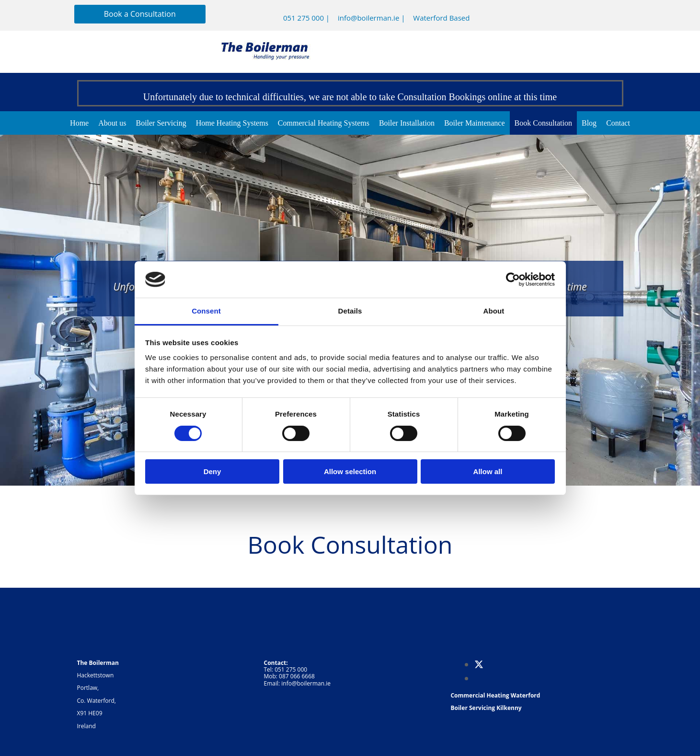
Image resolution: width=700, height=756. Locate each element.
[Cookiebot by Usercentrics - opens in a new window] (513, 279)
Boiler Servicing (161, 123)
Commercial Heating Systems (324, 123)
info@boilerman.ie (368, 18)
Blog (589, 123)
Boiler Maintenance (475, 123)
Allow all (488, 471)
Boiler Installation (407, 123)
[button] (140, 14)
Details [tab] (350, 311)
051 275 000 (304, 18)
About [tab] (494, 311)
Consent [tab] (206, 311)
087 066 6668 (297, 676)
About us (112, 123)
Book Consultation (543, 123)
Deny (212, 471)
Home (79, 123)
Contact (618, 123)
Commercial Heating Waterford (495, 695)
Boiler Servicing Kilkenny (486, 708)
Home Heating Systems (232, 123)
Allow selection (350, 471)
